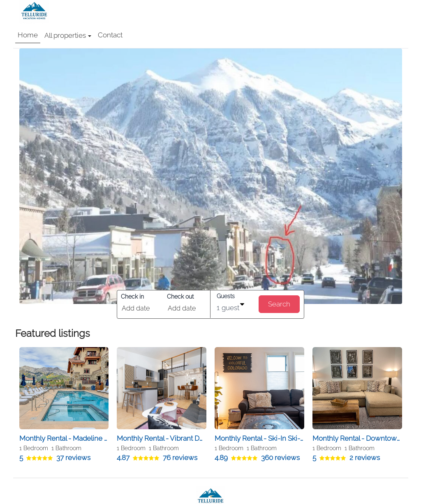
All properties (68, 35)
